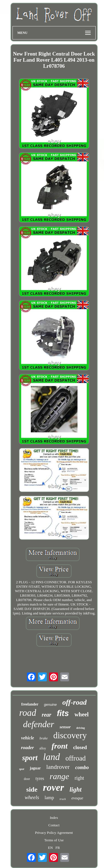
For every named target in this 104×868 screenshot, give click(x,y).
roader (27, 748)
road (28, 713)
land (51, 757)
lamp (49, 798)
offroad (76, 758)
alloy (43, 748)
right (79, 778)
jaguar (35, 768)
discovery (70, 735)
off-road (75, 702)
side (32, 789)
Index (54, 818)
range (59, 776)
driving (81, 728)
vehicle (27, 738)
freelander (30, 704)
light (76, 790)
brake (44, 738)
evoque (77, 798)
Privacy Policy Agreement (54, 833)
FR (58, 848)
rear (46, 715)
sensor (65, 727)
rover (54, 788)
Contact (54, 825)
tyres (40, 778)
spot (22, 769)
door (27, 779)
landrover (58, 767)
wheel (81, 714)
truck (63, 799)
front (60, 746)
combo (82, 767)
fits (63, 713)
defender (39, 724)
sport (30, 758)
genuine (50, 705)
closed (80, 747)
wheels (32, 797)
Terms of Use (54, 840)
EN (50, 848)
